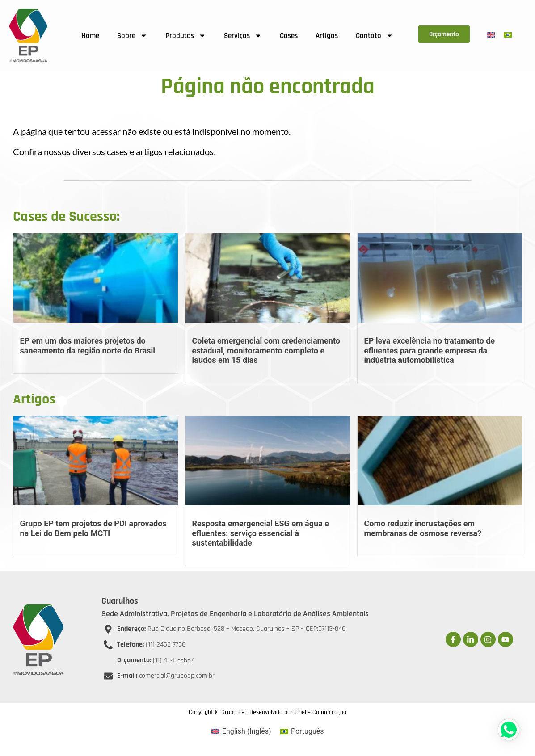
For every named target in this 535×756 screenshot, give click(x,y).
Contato (375, 36)
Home (90, 36)
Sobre (132, 36)
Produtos (186, 36)
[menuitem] (491, 35)
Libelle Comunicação (320, 712)
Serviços (243, 36)
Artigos (327, 36)
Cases (289, 36)
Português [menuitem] (308, 731)
